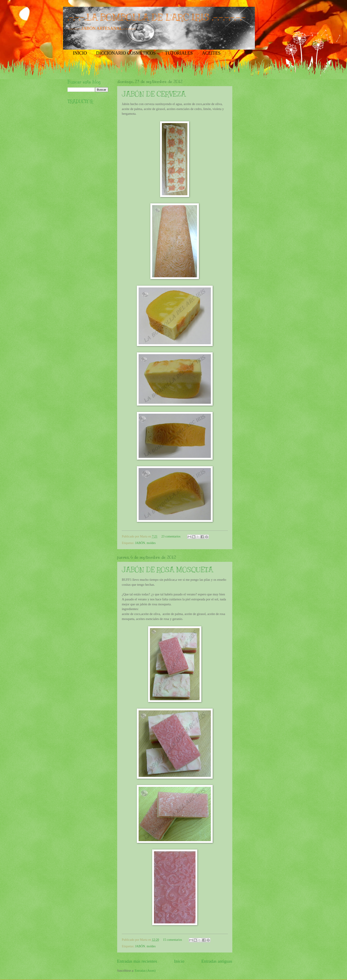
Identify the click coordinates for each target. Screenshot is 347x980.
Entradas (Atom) (145, 971)
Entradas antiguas (217, 961)
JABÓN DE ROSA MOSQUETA (167, 570)
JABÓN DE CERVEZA (154, 94)
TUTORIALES (179, 53)
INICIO (80, 53)
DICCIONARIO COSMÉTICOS (126, 53)
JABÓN (140, 543)
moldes (151, 543)
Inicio (179, 961)
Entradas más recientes (137, 961)
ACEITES (211, 53)
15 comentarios (173, 940)
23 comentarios (171, 536)
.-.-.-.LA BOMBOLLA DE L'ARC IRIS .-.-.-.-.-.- (157, 17)
